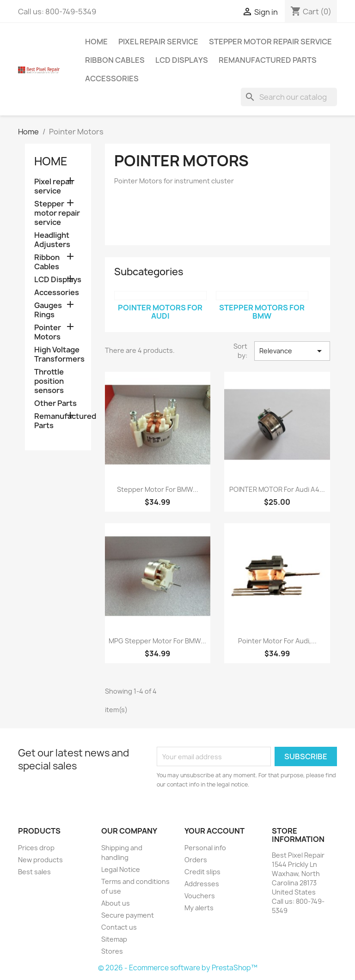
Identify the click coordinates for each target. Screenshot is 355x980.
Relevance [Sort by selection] (292, 351)
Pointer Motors (48, 332)
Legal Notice (121, 869)
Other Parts (55, 403)
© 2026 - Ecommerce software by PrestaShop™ (178, 968)
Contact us (119, 927)
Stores (112, 951)
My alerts (199, 908)
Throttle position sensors (49, 381)
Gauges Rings (48, 310)
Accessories (112, 79)
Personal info (205, 848)
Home (96, 42)
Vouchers (200, 896)
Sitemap (114, 939)
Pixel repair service (158, 42)
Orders (196, 860)
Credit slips (202, 872)
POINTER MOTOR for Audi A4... (277, 489)
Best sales (34, 872)
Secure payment (128, 915)
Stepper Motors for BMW (262, 312)
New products (40, 860)
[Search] (289, 97)
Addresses (202, 884)
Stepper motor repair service (270, 42)
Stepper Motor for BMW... (158, 489)
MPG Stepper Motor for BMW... (157, 641)
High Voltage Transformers (58, 354)
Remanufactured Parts (268, 60)
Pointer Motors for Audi (160, 312)
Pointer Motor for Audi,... (277, 641)
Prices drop (36, 848)
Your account (214, 831)
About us (116, 903)
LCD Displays (182, 60)
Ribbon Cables (115, 60)
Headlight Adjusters (52, 240)
